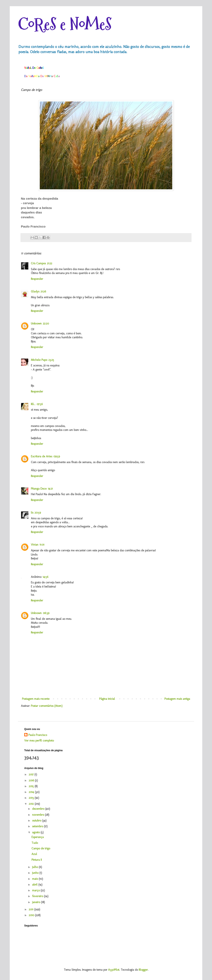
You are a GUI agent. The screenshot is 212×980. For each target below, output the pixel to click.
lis (32, 513)
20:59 (38, 513)
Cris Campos (38, 263)
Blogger (143, 970)
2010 (32, 915)
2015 (32, 786)
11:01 (42, 545)
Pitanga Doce (39, 489)
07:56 (40, 404)
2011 (31, 909)
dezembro (39, 809)
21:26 (43, 291)
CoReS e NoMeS (65, 24)
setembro (38, 826)
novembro (39, 815)
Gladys (35, 291)
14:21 (50, 489)
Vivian (35, 545)
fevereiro (38, 896)
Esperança (38, 837)
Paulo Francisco (38, 735)
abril (35, 885)
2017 (32, 774)
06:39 (46, 613)
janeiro (37, 902)
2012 (32, 804)
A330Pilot (114, 970)
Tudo (35, 843)
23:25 (51, 360)
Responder (37, 279)
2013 (32, 798)
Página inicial (107, 699)
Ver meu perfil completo (39, 741)
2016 (32, 780)
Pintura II (37, 860)
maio (35, 879)
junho (36, 873)
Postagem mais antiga (177, 699)
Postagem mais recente (36, 699)
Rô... (33, 404)
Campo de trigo (41, 848)
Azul (34, 854)
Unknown (36, 324)
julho (35, 867)
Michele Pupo (39, 360)
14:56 (45, 577)
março (36, 890)
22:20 (46, 324)
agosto (36, 832)
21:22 (50, 263)
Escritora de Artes (42, 456)
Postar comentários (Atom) (47, 706)
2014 (32, 792)
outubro (37, 821)
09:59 (57, 456)
